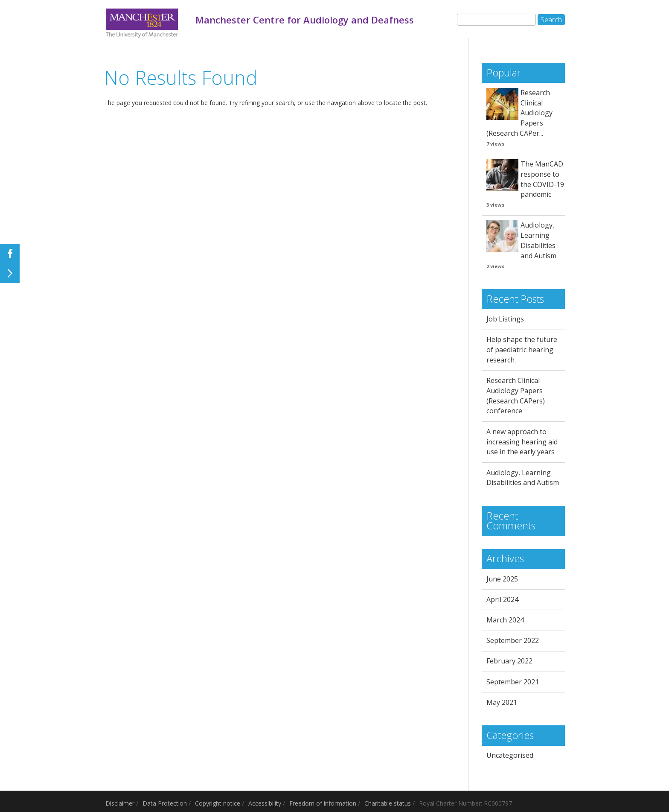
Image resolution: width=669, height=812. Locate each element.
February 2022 (509, 661)
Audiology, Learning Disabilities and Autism (538, 240)
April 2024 (502, 599)
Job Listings (505, 319)
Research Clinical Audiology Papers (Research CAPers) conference (516, 396)
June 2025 (502, 579)
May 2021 (502, 702)
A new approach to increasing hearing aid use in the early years (522, 442)
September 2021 (513, 682)
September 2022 (513, 640)
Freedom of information (323, 803)
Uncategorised (510, 755)
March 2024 (505, 620)
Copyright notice (218, 803)
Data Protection (165, 803)
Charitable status (388, 803)
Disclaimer (120, 803)
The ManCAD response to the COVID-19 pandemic (542, 179)
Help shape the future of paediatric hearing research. (522, 350)
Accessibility (265, 803)
